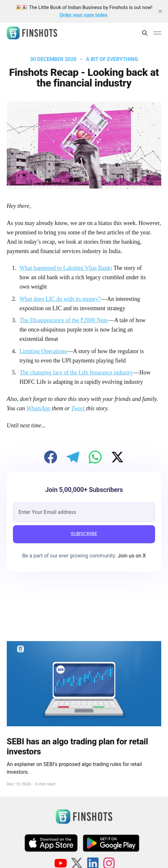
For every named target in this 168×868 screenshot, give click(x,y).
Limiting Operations (43, 351)
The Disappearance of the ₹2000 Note (64, 320)
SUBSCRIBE (84, 534)
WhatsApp (39, 408)
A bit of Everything (112, 59)
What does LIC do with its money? (60, 299)
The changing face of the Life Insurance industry (76, 373)
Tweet (79, 408)
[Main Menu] (157, 33)
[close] (160, 11)
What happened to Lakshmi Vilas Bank (65, 268)
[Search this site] (145, 33)
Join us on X (131, 556)
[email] (84, 512)
